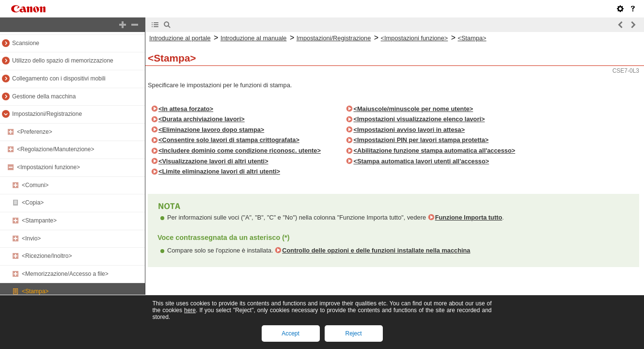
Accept (291, 333)
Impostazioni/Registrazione (47, 114)
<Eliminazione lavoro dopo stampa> (211, 130)
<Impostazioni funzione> (48, 167)
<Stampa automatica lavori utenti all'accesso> (421, 161)
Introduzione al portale (180, 38)
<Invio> (31, 238)
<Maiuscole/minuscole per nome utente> (413, 109)
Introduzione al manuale (254, 38)
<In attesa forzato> (186, 109)
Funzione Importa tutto (469, 217)
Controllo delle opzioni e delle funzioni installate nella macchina (376, 250)
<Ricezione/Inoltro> (47, 256)
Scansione (26, 43)
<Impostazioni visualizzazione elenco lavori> (419, 119)
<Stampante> (39, 221)
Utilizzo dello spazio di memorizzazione (63, 61)
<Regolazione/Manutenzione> (55, 149)
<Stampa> (35, 291)
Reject (353, 333)
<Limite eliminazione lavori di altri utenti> (219, 171)
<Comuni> (35, 185)
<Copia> (33, 203)
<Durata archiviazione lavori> (202, 119)
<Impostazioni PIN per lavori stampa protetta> (421, 140)
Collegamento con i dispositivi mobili (59, 79)
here (190, 310)
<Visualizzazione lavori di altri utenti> (213, 161)
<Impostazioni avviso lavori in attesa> (409, 130)
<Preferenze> (35, 132)
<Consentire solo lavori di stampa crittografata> (229, 140)
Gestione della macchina (44, 96)
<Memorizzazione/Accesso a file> (65, 274)
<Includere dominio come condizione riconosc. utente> (240, 151)
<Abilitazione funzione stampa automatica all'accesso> (434, 151)
